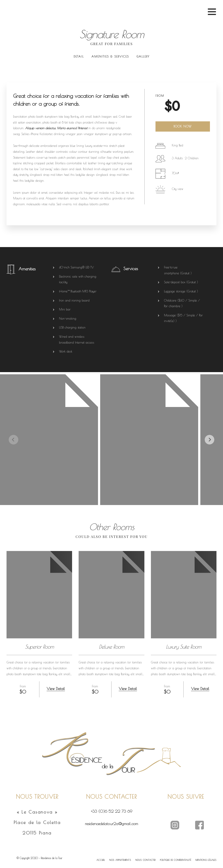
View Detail (56, 689)
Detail (79, 56)
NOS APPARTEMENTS (120, 860)
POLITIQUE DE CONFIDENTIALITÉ (176, 860)
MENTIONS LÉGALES (206, 860)
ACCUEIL (101, 860)
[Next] (209, 440)
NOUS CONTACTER (146, 860)
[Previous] (14, 440)
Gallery (143, 56)
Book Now (183, 126)
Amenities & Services (110, 56)
